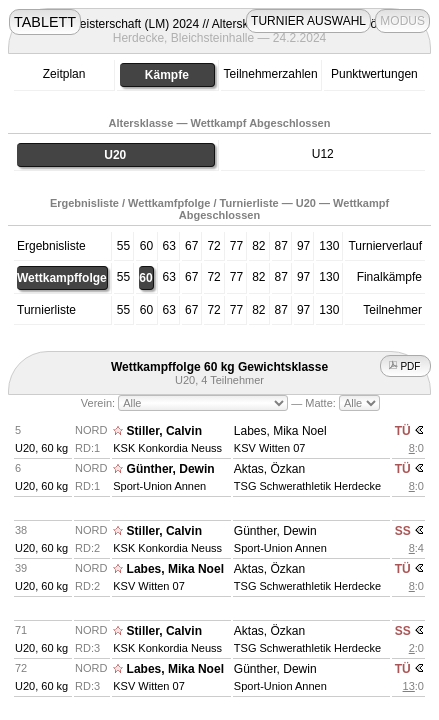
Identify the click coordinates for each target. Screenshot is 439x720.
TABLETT (45, 22)
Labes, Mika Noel (280, 431)
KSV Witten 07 (270, 448)
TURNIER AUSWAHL (308, 21)
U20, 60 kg (41, 448)
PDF (406, 366)
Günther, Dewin (171, 469)
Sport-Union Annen (159, 486)
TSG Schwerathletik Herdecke (307, 486)
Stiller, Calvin (164, 431)
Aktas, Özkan (269, 469)
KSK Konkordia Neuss (167, 448)
